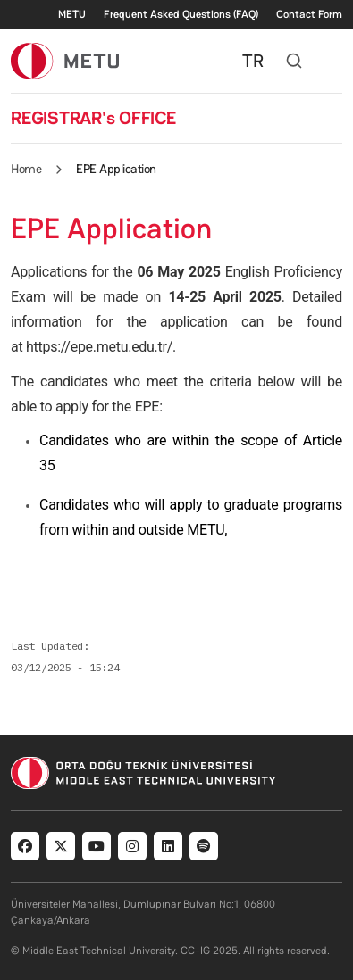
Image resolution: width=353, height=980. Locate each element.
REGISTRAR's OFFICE (93, 118)
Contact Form (309, 14)
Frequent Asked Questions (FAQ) (181, 14)
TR (253, 61)
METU (72, 14)
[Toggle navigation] (333, 61)
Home (26, 169)
